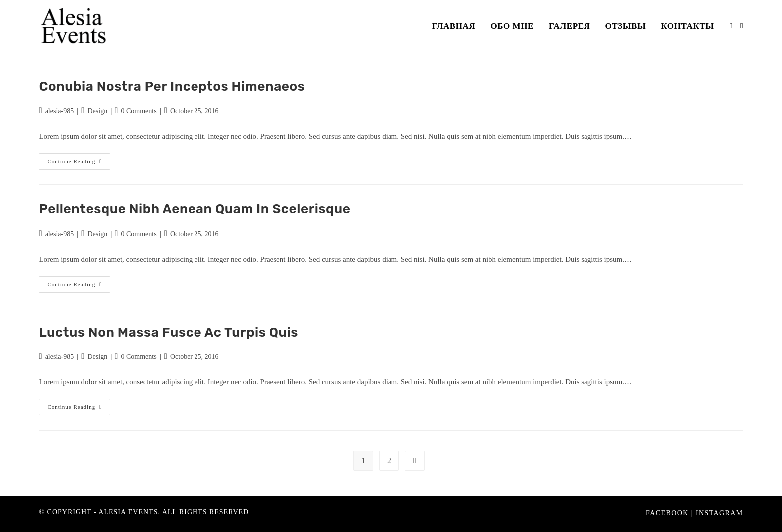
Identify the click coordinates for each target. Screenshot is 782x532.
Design (97, 111)
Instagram (719, 513)
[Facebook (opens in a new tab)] (731, 26)
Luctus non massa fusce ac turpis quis (169, 332)
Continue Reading (79, 164)
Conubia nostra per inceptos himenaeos (172, 87)
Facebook (667, 513)
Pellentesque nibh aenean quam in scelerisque (195, 209)
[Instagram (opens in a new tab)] (741, 26)
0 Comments (138, 111)
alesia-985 (60, 111)
